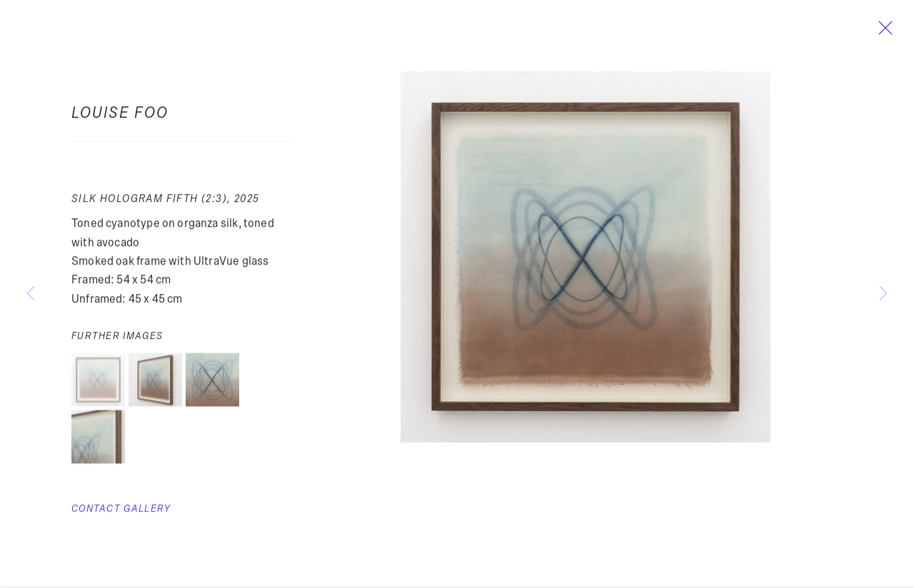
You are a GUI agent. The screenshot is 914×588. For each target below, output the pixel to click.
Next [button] (883, 294)
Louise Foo (120, 117)
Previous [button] (31, 294)
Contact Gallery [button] (121, 513)
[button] (98, 384)
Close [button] (883, 32)
